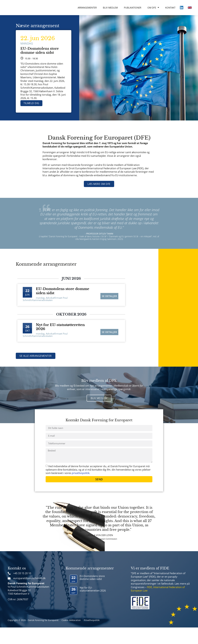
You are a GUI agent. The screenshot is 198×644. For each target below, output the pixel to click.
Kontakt (170, 8)
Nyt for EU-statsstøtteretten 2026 (60, 327)
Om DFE (153, 7)
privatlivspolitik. (81, 490)
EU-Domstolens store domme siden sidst (40, 51)
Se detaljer (109, 294)
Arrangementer (87, 8)
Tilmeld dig (31, 103)
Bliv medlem (110, 8)
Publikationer (133, 8)
